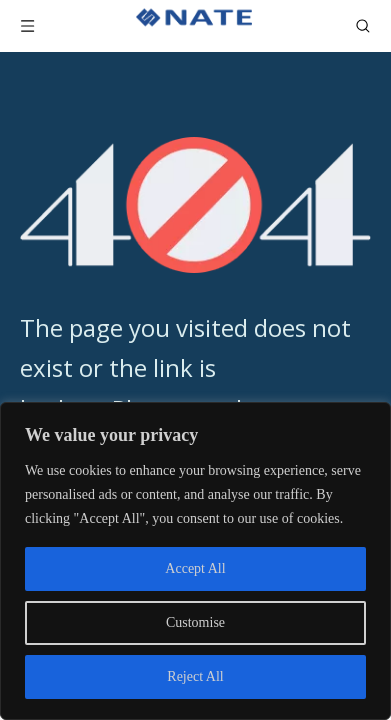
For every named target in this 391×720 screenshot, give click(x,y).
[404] (195, 205)
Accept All (195, 568)
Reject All (195, 676)
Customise (195, 622)
